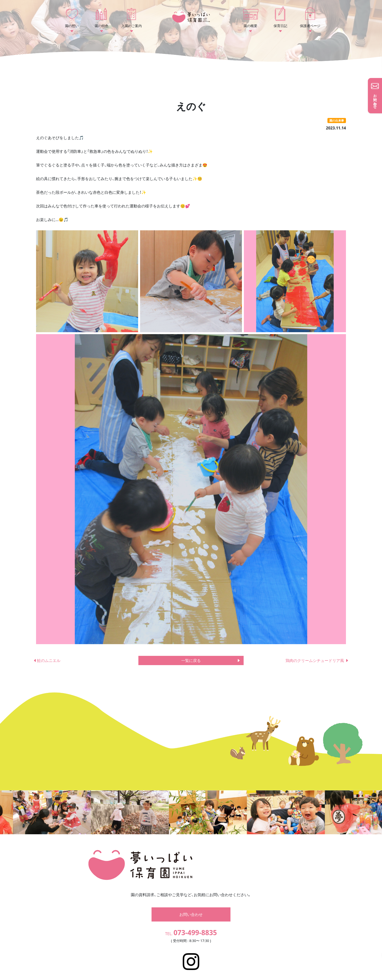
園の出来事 (337, 121)
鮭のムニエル (49, 660)
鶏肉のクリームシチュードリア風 (317, 660)
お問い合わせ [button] (191, 907)
